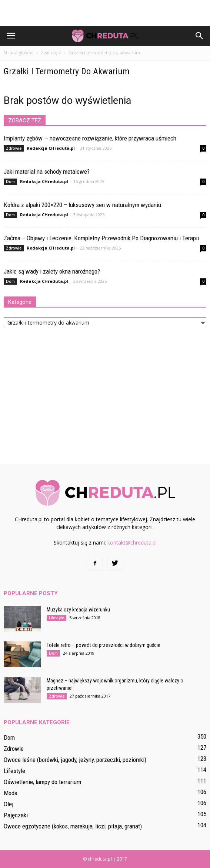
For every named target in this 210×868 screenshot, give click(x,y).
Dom (10, 182)
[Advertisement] (105, 13)
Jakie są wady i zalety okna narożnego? (52, 271)
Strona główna (19, 53)
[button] (200, 36)
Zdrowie (14, 148)
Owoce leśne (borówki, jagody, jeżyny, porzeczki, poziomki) (75, 760)
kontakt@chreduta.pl (132, 542)
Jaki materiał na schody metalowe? (47, 172)
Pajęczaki (16, 815)
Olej (9, 804)
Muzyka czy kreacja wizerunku (78, 610)
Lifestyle (56, 618)
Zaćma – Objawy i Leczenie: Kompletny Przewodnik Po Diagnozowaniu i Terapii (101, 238)
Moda (11, 793)
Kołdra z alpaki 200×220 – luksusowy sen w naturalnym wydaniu (82, 205)
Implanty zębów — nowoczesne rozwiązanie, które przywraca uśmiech (90, 138)
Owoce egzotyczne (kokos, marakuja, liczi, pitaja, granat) (73, 826)
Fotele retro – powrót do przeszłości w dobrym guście (104, 645)
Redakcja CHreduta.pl (51, 148)
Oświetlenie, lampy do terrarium (42, 782)
